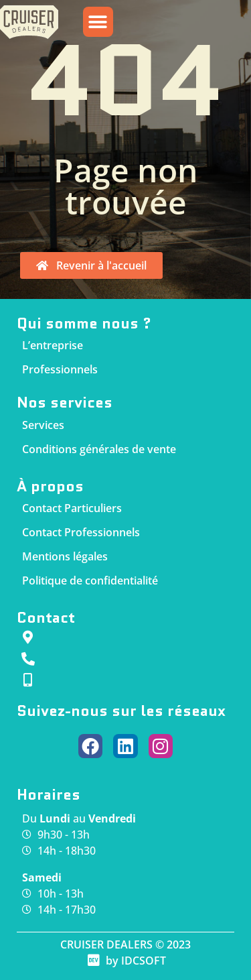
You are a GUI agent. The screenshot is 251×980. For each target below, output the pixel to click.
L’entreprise (53, 345)
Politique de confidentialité (90, 580)
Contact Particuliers (72, 508)
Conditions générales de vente (99, 449)
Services (43, 425)
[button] (98, 25)
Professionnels (60, 369)
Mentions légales (65, 556)
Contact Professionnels (81, 532)
